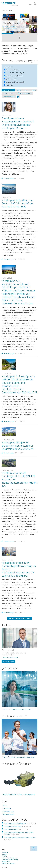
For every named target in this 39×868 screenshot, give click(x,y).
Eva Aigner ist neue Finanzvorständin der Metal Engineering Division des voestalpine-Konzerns (18, 123)
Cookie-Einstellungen (8, 863)
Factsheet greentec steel (17, 826)
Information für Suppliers (9, 858)
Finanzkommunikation (13, 76)
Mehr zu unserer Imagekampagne (11, 27)
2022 (5, 93)
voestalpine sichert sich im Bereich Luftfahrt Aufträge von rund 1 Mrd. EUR (17, 203)
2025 (19, 90)
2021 (12, 93)
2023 (34, 90)
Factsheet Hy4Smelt (16, 829)
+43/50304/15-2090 (10, 658)
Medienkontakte (9, 814)
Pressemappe (13, 178)
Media (11, 10)
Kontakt (4, 856)
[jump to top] (34, 849)
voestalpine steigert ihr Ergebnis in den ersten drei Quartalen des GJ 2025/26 (17, 446)
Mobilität (8, 85)
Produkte (4, 854)
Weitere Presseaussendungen (20, 618)
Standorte (5, 852)
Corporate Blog (9, 97)
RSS (18, 97)
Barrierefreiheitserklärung (10, 860)
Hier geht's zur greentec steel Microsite (17, 709)
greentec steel (10, 79)
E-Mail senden (8, 662)
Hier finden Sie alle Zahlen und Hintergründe (19, 794)
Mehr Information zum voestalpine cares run (19, 757)
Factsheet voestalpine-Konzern (20, 823)
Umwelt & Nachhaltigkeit (14, 73)
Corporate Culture (12, 70)
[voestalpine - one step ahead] (11, 4)
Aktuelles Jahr (8, 90)
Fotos (5, 805)
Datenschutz (6, 861)
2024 (26, 90)
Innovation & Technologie (14, 82)
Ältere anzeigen (25, 93)
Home (5, 10)
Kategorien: (8, 67)
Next (36, 24)
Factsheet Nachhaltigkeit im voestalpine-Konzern (19, 834)
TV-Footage (7, 808)
